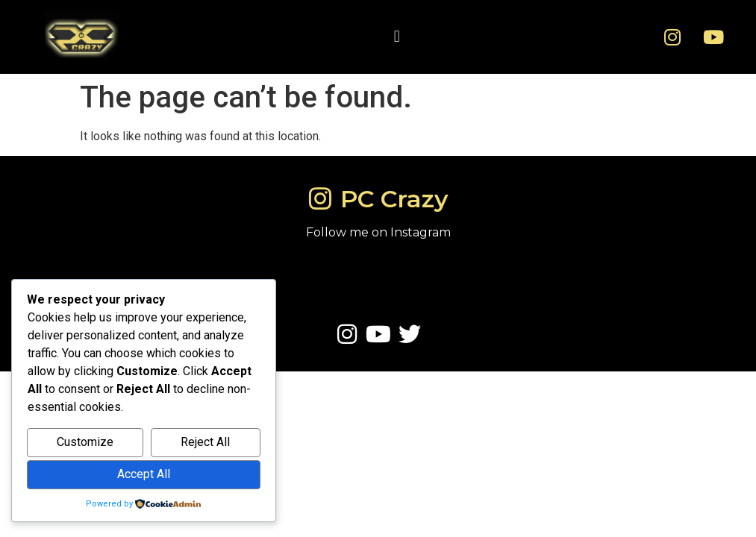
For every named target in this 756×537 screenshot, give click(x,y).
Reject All (205, 442)
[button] (397, 37)
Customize (85, 442)
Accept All (144, 474)
